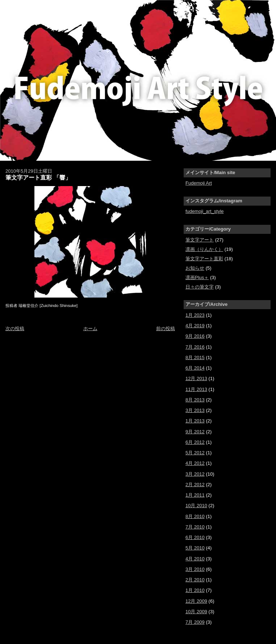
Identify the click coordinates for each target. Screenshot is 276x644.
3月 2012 (195, 474)
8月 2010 (195, 516)
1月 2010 (195, 590)
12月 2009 (196, 601)
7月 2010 (195, 527)
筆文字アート (200, 240)
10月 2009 (196, 612)
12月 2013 (196, 378)
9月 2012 (195, 432)
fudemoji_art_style (205, 211)
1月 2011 (195, 495)
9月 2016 (195, 336)
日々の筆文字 (200, 287)
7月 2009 (195, 622)
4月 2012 (195, 463)
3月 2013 (195, 410)
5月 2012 (195, 453)
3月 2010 (195, 569)
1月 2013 (195, 421)
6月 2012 (195, 442)
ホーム (90, 329)
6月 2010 (195, 537)
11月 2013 (196, 389)
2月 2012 (195, 485)
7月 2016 (195, 347)
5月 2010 (195, 548)
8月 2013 (195, 400)
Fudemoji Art (199, 183)
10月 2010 (196, 506)
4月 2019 (195, 326)
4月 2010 (195, 559)
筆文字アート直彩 (204, 259)
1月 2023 (195, 315)
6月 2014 (195, 368)
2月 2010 (195, 580)
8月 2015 (195, 357)
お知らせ (195, 268)
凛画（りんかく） (204, 249)
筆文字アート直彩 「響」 (38, 177)
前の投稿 (166, 329)
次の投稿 (15, 329)
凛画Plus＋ (197, 277)
